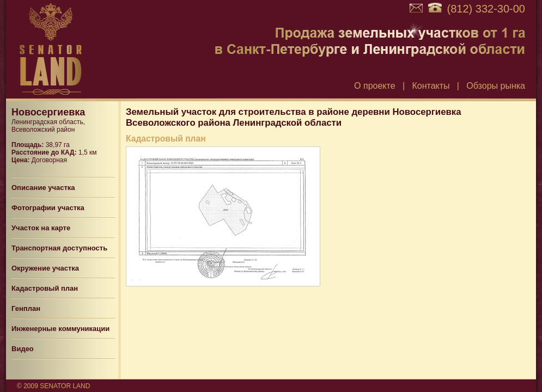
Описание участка (43, 188)
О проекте (374, 86)
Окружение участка (45, 268)
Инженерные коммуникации (60, 329)
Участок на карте (41, 228)
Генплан (26, 308)
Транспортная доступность (59, 248)
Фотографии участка (48, 208)
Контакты (431, 86)
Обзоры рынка (496, 86)
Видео (23, 349)
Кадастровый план (45, 288)
